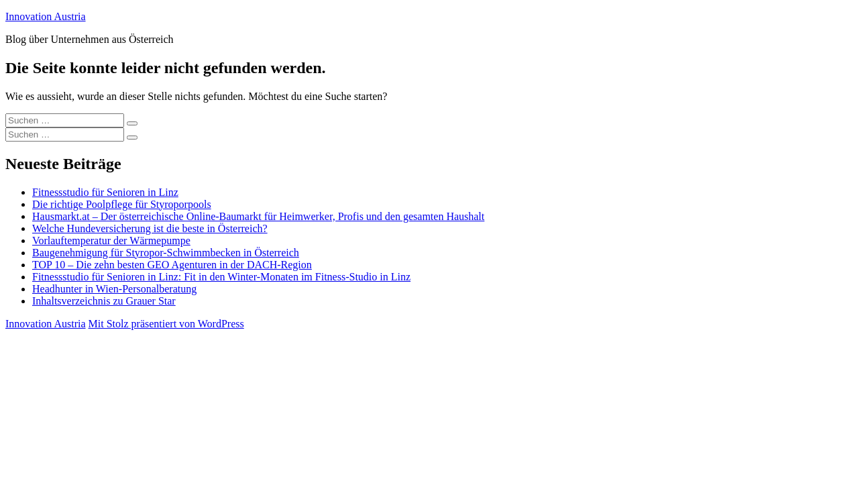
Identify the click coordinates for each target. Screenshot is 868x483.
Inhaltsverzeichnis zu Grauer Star (104, 301)
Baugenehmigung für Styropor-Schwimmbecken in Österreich (166, 253)
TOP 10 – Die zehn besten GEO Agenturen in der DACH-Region (172, 265)
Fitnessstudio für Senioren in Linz (105, 192)
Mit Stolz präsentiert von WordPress (166, 324)
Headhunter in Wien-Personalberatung (114, 289)
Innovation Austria (46, 16)
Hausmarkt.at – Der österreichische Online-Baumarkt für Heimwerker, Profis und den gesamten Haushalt (258, 216)
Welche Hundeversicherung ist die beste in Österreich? (150, 228)
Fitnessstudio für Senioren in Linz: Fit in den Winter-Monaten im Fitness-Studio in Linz (221, 277)
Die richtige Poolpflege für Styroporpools (122, 204)
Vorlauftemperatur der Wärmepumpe (111, 240)
